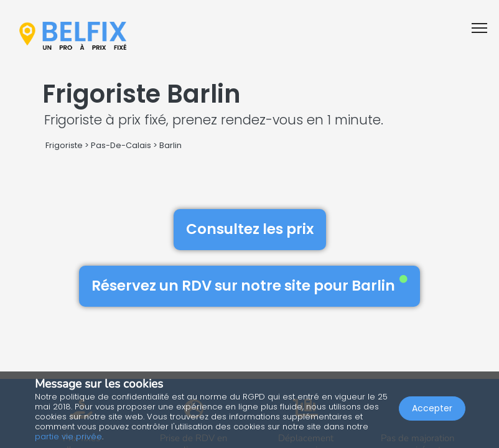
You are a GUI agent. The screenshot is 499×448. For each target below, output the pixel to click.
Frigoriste (64, 145)
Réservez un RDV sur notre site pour (250, 286)
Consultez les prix (250, 229)
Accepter (432, 408)
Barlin (170, 145)
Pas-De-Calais (121, 145)
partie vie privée (68, 436)
